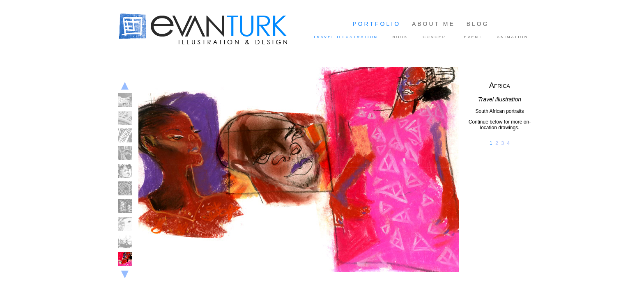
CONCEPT (436, 37)
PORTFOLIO (376, 24)
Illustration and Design (219, 30)
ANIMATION (513, 37)
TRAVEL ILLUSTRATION (346, 37)
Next (125, 276)
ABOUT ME (434, 24)
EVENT (473, 37)
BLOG (478, 24)
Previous (125, 86)
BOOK (400, 37)
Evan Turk (135, 54)
